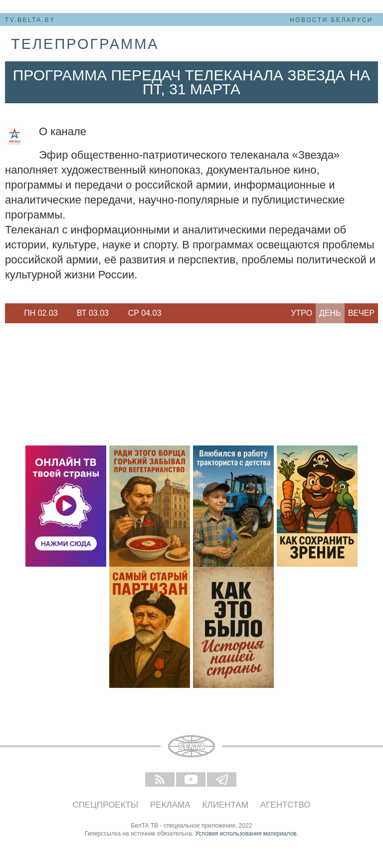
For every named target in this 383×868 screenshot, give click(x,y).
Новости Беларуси (331, 20)
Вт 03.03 (93, 313)
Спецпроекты (106, 805)
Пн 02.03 (41, 313)
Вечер (361, 313)
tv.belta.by (30, 20)
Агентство (286, 805)
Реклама (170, 805)
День (330, 313)
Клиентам (225, 805)
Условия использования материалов (246, 834)
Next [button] (175, 313)
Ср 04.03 (145, 313)
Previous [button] (10, 313)
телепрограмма (85, 44)
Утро (301, 313)
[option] (41, 313)
